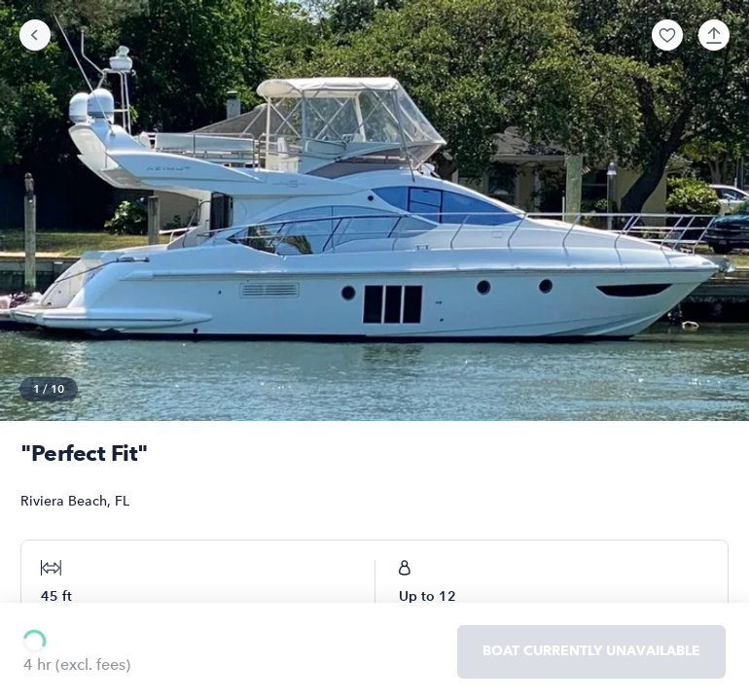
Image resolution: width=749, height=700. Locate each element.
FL (122, 501)
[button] (667, 35)
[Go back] (35, 35)
